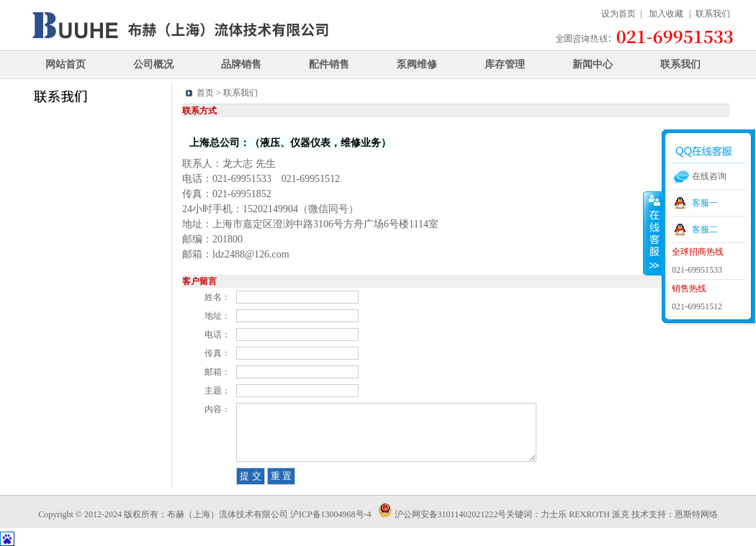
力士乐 (554, 514)
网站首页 (66, 64)
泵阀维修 (417, 64)
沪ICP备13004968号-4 (332, 514)
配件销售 (329, 64)
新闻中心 (593, 64)
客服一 (705, 203)
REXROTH (589, 514)
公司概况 (153, 64)
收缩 (653, 233)
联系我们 (713, 14)
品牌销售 (241, 64)
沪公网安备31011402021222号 (442, 514)
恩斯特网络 (696, 514)
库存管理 (505, 64)
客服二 (705, 229)
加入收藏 (666, 14)
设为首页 (618, 14)
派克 (621, 514)
